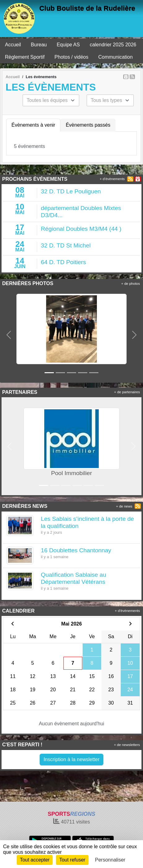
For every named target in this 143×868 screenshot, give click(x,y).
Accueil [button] (13, 45)
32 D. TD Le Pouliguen (71, 191)
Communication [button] (115, 57)
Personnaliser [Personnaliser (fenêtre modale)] (110, 860)
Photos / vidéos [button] (71, 57)
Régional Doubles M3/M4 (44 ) (81, 229)
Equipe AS (68, 45)
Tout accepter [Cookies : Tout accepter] (35, 860)
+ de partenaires (127, 392)
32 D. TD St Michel (66, 245)
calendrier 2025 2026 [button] (113, 45)
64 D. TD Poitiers (63, 262)
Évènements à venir (33, 125)
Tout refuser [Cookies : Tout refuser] (72, 860)
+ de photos (131, 284)
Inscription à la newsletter (72, 759)
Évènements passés (88, 125)
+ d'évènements (112, 179)
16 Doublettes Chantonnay (76, 550)
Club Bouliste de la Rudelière (87, 8)
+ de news (124, 506)
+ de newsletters (127, 745)
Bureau (39, 45)
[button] (9, 335)
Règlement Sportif (25, 57)
